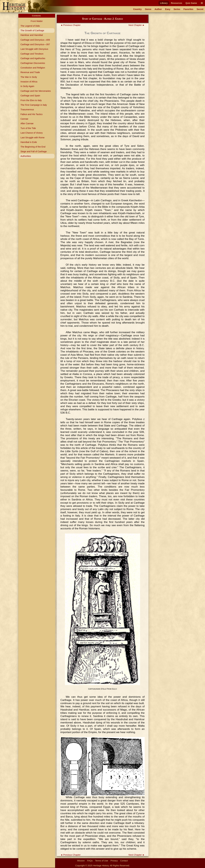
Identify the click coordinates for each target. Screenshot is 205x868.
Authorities (26, 156)
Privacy (114, 861)
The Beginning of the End (33, 147)
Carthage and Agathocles (33, 58)
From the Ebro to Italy (31, 100)
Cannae (24, 119)
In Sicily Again (27, 86)
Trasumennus (27, 110)
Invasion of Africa (29, 82)
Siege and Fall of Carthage (34, 151)
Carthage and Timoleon (32, 54)
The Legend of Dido (30, 26)
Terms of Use (102, 861)
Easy (168, 9)
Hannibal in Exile (29, 142)
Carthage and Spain (30, 96)
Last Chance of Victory (32, 133)
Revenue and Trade (30, 72)
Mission (81, 861)
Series (177, 9)
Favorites (188, 9)
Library (164, 3)
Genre (148, 9)
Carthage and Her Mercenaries (36, 91)
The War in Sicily (29, 77)
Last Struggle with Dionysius (34, 49)
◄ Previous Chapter (71, 25)
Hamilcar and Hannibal (32, 35)
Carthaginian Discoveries (33, 63)
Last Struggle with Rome (33, 138)
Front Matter (37, 21)
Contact (124, 861)
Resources (177, 3)
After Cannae (27, 123)
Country (137, 9)
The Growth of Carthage (32, 30)
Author (158, 9)
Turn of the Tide (28, 128)
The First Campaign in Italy (34, 105)
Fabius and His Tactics (32, 114)
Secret (200, 9)
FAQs (90, 861)
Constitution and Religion (33, 68)
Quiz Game (191, 3)
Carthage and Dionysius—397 (35, 44)
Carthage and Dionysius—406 (35, 40)
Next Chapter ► (137, 25)
